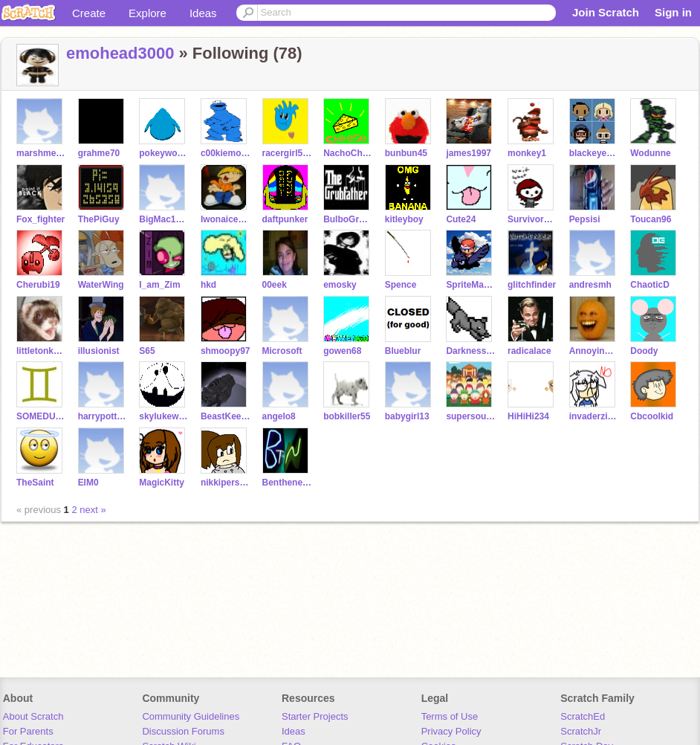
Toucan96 (651, 219)
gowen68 (342, 351)
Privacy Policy (451, 731)
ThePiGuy (99, 219)
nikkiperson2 (226, 483)
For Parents (28, 731)
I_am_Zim (159, 285)
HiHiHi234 (528, 416)
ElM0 (88, 483)
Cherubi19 (38, 285)
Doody (644, 351)
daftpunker (285, 219)
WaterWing (101, 285)
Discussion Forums (183, 731)
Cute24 (461, 219)
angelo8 (279, 416)
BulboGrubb (348, 219)
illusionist (99, 351)
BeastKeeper (226, 416)
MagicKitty (162, 483)
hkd (208, 285)
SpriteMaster (471, 285)
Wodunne (650, 153)
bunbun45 (406, 153)
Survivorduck (532, 219)
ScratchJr (581, 731)
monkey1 (527, 153)
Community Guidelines (191, 716)
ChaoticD (650, 285)
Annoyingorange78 (594, 351)
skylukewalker (164, 416)
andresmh (590, 285)
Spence (401, 285)
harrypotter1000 (103, 416)
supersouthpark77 (471, 416)
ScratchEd (583, 716)
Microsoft (282, 351)
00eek (275, 285)
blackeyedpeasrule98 (594, 153)
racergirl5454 (287, 153)
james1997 (469, 153)
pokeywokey (164, 153)
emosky (340, 285)
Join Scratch (606, 12)
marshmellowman (41, 153)
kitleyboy (404, 219)
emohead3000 (120, 53)
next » (93, 510)
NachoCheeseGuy (348, 153)
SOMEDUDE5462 (41, 416)
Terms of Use (450, 716)
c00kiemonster (226, 153)
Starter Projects (315, 716)
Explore (148, 13)
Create (89, 13)
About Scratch (33, 716)
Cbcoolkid (652, 416)
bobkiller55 (347, 416)
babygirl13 (407, 416)
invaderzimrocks (594, 416)
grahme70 (99, 153)
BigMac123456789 (164, 219)
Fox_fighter (40, 219)
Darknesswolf (471, 351)
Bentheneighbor (287, 483)
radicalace (529, 351)
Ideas (203, 13)
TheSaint (35, 483)
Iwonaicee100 (226, 219)
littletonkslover (41, 351)
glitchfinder (532, 285)
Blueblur (403, 351)
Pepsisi (585, 219)
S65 (147, 351)
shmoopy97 (226, 351)
